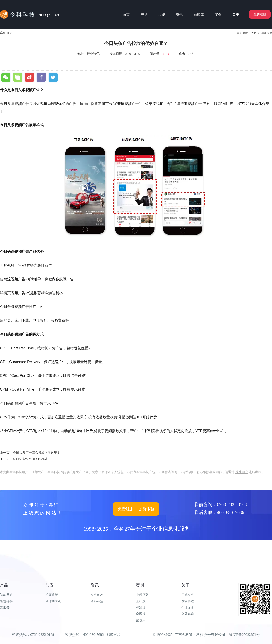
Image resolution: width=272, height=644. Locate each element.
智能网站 (6, 595)
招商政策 (52, 595)
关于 (185, 585)
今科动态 (97, 595)
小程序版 (142, 595)
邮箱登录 (114, 635)
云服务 (5, 608)
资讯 (95, 585)
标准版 (141, 608)
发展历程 (188, 601)
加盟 (49, 585)
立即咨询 (188, 614)
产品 (4, 585)
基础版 (141, 601)
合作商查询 (53, 601)
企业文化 (188, 608)
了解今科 (188, 595)
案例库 (141, 620)
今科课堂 (97, 601)
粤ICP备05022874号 (244, 635)
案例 (140, 585)
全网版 (141, 614)
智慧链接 (6, 601)
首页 (254, 33)
